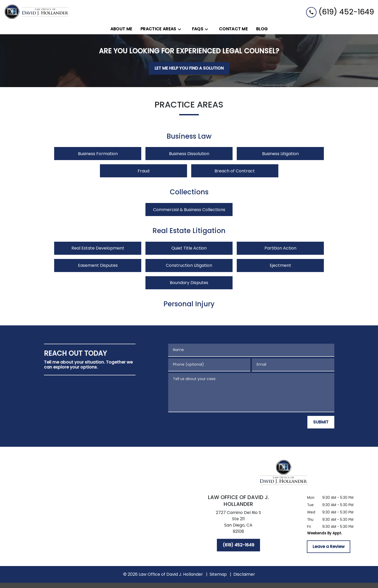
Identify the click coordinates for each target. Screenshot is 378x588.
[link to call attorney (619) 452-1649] (340, 12)
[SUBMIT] (321, 422)
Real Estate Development (98, 248)
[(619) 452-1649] (238, 545)
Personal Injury (189, 304)
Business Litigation (280, 154)
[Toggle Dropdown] (181, 29)
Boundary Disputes (189, 283)
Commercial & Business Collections (189, 210)
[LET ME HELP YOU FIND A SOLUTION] (189, 68)
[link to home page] (37, 12)
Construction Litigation (189, 265)
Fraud (143, 171)
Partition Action (280, 248)
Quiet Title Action (189, 248)
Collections (189, 192)
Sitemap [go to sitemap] (218, 574)
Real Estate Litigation (189, 231)
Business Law (189, 137)
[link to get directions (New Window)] (238, 523)
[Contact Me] (233, 29)
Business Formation (98, 154)
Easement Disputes (98, 265)
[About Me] (121, 29)
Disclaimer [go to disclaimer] (244, 574)
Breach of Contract (235, 171)
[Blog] (262, 29)
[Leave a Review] (329, 547)
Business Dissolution (189, 154)
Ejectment (280, 265)
